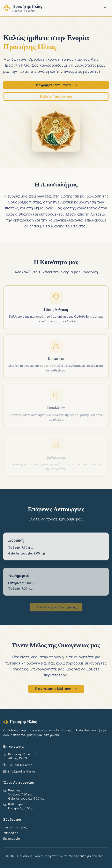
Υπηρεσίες (11, 833)
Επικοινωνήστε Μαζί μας (56, 690)
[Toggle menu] (105, 8)
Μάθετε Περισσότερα (56, 96)
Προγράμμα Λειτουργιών (56, 85)
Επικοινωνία (12, 839)
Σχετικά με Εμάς (15, 827)
